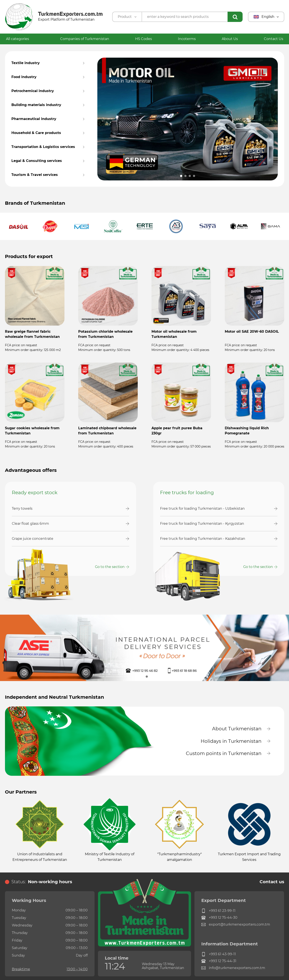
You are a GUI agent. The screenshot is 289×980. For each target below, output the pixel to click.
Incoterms (187, 39)
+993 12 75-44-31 (219, 961)
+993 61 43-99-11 (219, 954)
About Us (230, 39)
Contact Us (274, 39)
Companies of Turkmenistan (85, 39)
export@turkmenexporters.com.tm (236, 925)
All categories (20, 39)
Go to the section (110, 567)
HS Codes (144, 39)
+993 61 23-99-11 (218, 911)
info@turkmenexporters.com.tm (233, 968)
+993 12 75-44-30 (219, 918)
